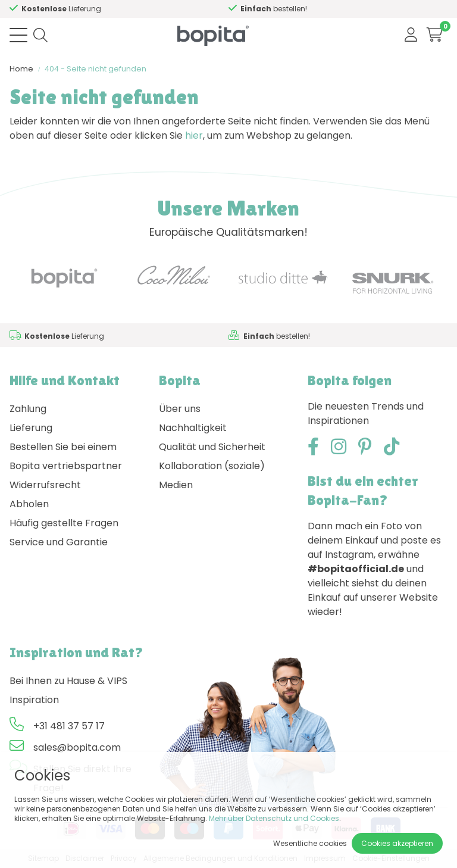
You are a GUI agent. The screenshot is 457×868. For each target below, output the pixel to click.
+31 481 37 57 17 (69, 726)
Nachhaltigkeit (193, 428)
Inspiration (34, 700)
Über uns (180, 409)
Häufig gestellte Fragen (64, 523)
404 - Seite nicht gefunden (96, 69)
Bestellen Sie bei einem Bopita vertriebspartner (66, 456)
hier (194, 135)
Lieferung (31, 428)
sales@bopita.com (77, 747)
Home (21, 69)
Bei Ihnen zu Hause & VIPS (68, 681)
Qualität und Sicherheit (212, 447)
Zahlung (28, 409)
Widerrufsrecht (45, 485)
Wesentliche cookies (310, 843)
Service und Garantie (59, 542)
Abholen (29, 504)
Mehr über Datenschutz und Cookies (274, 818)
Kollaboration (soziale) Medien (212, 475)
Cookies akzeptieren (397, 843)
